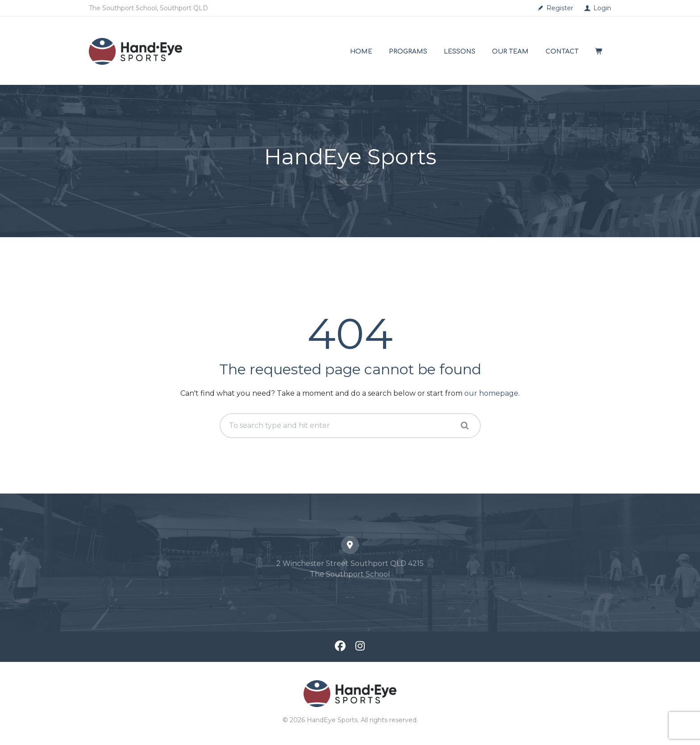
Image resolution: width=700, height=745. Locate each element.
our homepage (491, 393)
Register (560, 8)
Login (602, 8)
